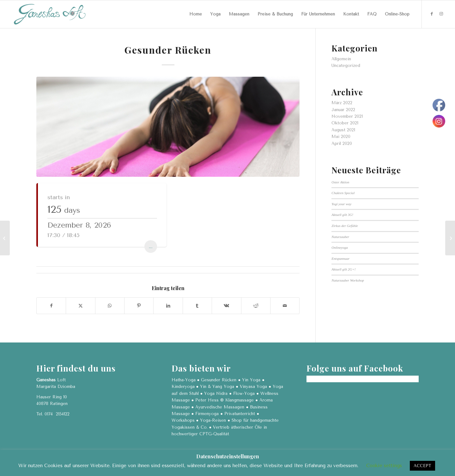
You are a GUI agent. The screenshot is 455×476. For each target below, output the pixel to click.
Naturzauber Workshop (348, 280)
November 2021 (347, 116)
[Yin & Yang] (5, 238)
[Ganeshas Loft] (50, 14)
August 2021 (343, 130)
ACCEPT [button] (422, 466)
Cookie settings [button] (384, 466)
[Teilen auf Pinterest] (139, 306)
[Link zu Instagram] (441, 14)
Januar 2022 (343, 110)
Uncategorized (346, 65)
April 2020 (342, 143)
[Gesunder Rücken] (450, 238)
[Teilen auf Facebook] (51, 306)
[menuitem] (196, 14)
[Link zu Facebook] (432, 14)
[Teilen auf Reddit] (256, 306)
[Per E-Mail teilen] (285, 306)
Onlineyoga (340, 247)
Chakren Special (343, 193)
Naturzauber (340, 237)
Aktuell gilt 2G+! (343, 269)
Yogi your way (341, 204)
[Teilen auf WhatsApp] (110, 306)
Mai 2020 (341, 137)
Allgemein (341, 59)
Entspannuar (340, 259)
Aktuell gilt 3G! (342, 215)
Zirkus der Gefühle (345, 226)
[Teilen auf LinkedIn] (168, 306)
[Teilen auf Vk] (226, 306)
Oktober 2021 (345, 123)
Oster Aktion (340, 182)
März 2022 (342, 103)
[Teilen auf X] (80, 306)
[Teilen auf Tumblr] (197, 306)
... (151, 246)
